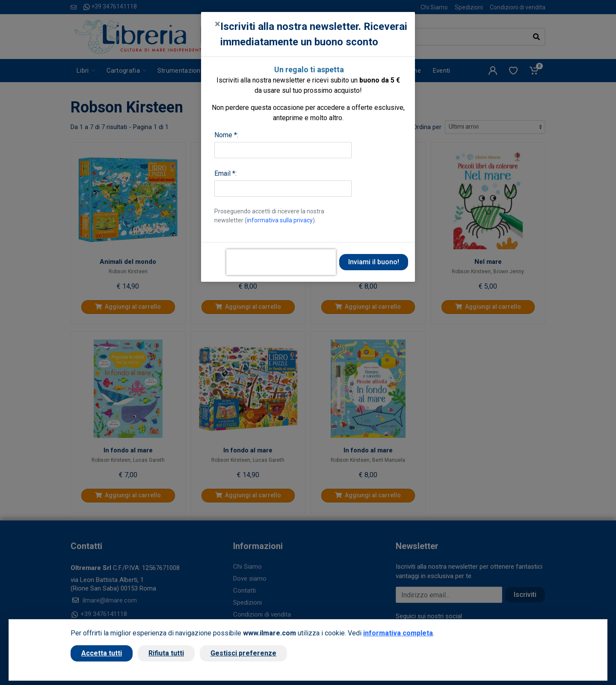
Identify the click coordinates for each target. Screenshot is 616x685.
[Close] (218, 24)
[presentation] (281, 262)
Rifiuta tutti (166, 653)
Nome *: (226, 135)
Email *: (225, 173)
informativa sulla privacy (280, 220)
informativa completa (398, 633)
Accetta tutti (102, 653)
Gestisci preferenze (243, 653)
